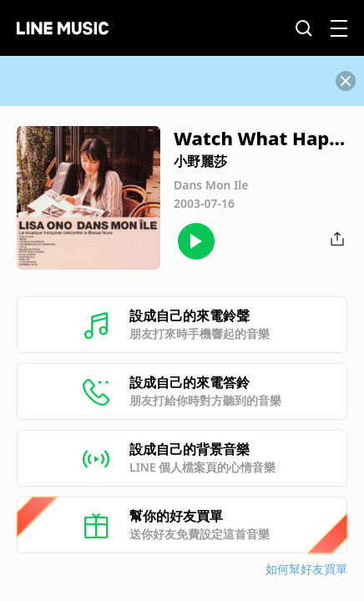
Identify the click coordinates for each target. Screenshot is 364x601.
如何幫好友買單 (306, 569)
